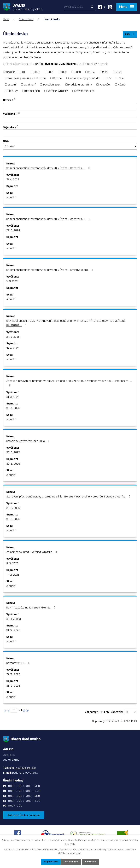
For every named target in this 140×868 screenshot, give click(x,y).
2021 (50, 72)
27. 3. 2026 (13, 337)
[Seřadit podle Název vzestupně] (15, 99)
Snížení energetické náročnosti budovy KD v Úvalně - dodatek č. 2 (49, 219)
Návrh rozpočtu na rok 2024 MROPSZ (32, 608)
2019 (24, 72)
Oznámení (30, 85)
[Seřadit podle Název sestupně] (15, 100)
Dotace (58, 78)
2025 (105, 72)
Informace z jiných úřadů (84, 78)
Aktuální (11, 197)
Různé (122, 85)
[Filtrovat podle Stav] (70, 146)
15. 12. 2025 (13, 674)
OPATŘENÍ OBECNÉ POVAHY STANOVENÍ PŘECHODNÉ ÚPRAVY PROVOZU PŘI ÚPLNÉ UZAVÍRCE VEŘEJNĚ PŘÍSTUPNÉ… (66, 323)
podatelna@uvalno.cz (25, 773)
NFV (109, 78)
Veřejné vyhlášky (58, 91)
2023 (78, 72)
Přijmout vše (51, 862)
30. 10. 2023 (14, 619)
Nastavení (90, 862)
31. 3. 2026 (13, 397)
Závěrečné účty (85, 91)
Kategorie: (9, 72)
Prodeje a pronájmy (80, 85)
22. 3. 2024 (13, 230)
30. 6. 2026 (13, 464)
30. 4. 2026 (13, 408)
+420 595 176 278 (25, 768)
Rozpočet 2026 (19, 663)
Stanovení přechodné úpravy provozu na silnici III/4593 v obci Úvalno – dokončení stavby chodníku (69, 497)
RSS (130, 34)
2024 (91, 72)
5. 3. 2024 (12, 281)
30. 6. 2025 (13, 452)
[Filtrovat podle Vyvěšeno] (70, 120)
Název (8, 100)
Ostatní (12, 85)
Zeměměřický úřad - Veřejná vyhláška (32, 552)
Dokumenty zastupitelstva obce (27, 78)
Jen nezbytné (71, 862)
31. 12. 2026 (13, 630)
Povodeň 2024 (52, 85)
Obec (122, 78)
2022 (64, 72)
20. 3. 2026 (13, 508)
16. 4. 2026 (13, 348)
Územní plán (33, 91)
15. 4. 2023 (13, 179)
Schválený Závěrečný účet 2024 (29, 441)
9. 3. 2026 (12, 563)
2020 (37, 72)
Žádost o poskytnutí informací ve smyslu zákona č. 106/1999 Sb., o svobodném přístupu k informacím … (69, 383)
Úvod (6, 19)
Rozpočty (105, 85)
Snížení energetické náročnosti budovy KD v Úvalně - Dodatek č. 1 (49, 168)
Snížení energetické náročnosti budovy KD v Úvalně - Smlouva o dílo (50, 270)
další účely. (70, 844)
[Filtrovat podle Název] (70, 106)
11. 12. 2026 (13, 575)
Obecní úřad (26, 19)
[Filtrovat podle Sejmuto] (70, 133)
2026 (119, 72)
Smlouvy (13, 91)
